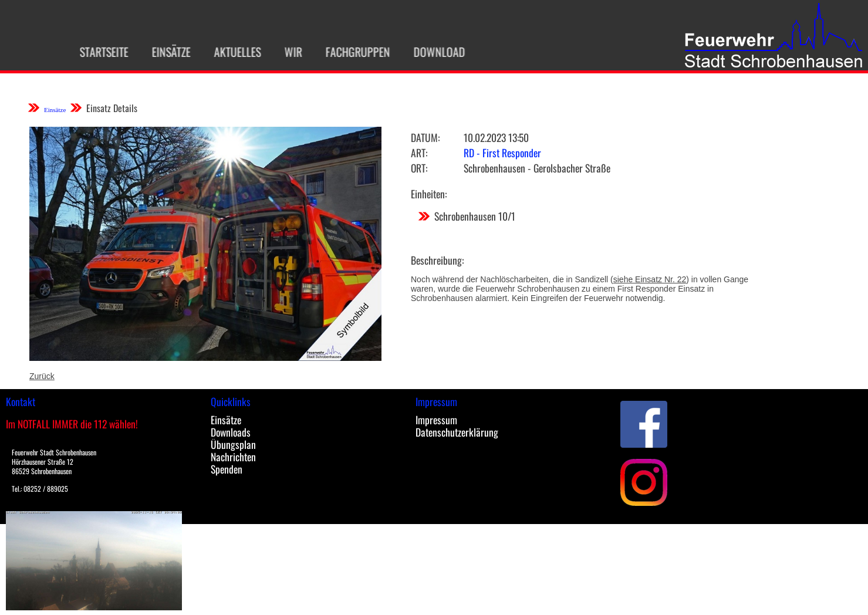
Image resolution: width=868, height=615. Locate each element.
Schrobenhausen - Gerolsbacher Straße (537, 168)
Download (435, 52)
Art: (419, 153)
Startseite (100, 52)
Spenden (227, 469)
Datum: (425, 137)
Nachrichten (233, 457)
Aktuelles (234, 52)
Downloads (231, 432)
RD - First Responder (502, 153)
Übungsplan (233, 444)
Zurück (42, 376)
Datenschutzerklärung (457, 432)
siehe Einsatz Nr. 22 (650, 279)
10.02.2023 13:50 (496, 137)
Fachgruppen (354, 52)
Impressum (436, 420)
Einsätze (167, 52)
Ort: (419, 168)
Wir (289, 52)
